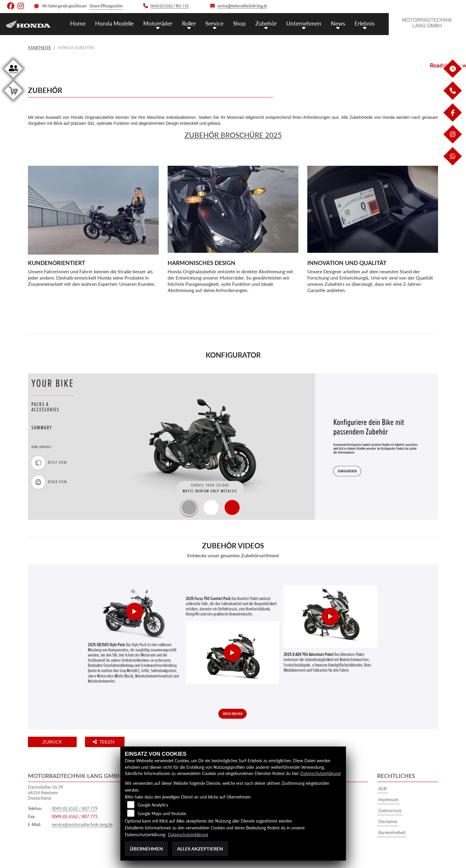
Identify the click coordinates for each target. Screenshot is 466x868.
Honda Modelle (114, 23)
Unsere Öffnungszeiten (106, 6)
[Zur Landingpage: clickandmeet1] (13, 79)
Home (78, 23)
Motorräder (158, 23)
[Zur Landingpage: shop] (13, 101)
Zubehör (266, 23)
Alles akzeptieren (200, 849)
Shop (239, 23)
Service (214, 23)
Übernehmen (146, 849)
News (338, 23)
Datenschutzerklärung (321, 774)
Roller (189, 23)
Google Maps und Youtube (162, 814)
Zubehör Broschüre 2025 (233, 135)
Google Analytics (153, 805)
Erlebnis (365, 23)
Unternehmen (304, 23)
